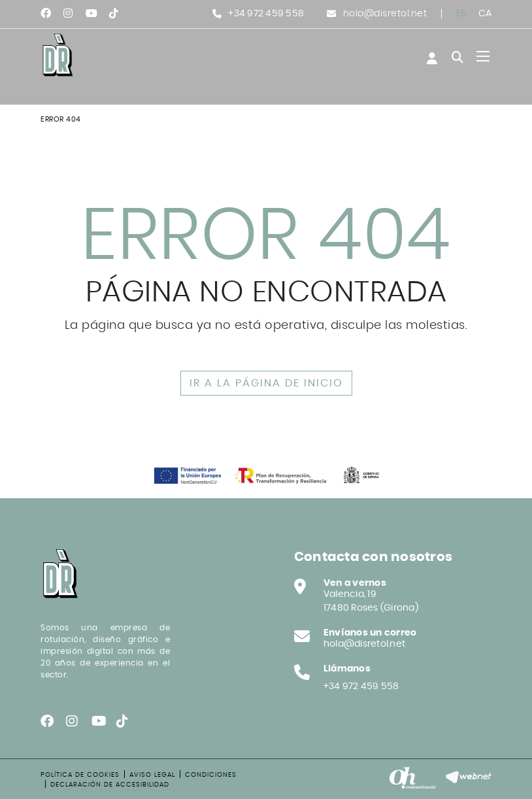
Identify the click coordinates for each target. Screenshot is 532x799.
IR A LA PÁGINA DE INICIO (266, 383)
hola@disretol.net (385, 14)
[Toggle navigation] (483, 56)
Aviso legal (152, 775)
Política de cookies (80, 775)
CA (485, 14)
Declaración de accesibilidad (110, 785)
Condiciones (211, 775)
